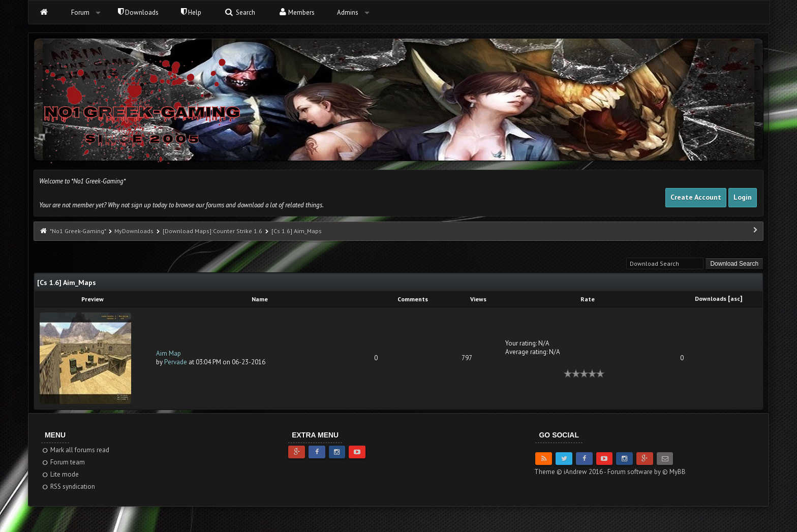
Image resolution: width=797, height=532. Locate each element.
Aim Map (168, 353)
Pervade (176, 362)
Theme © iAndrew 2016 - (571, 472)
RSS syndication (68, 487)
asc (735, 299)
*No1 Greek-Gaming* (78, 231)
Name (260, 299)
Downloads (138, 12)
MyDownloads (134, 231)
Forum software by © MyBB (647, 472)
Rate (588, 299)
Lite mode (60, 474)
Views (478, 299)
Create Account (696, 197)
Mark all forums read (75, 450)
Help (191, 12)
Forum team (63, 462)
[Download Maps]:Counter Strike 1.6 (213, 231)
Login (743, 197)
